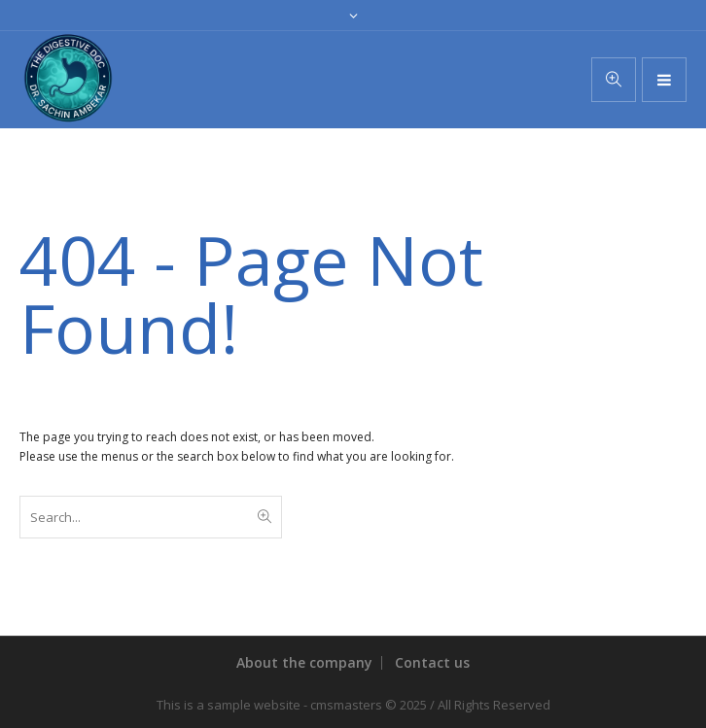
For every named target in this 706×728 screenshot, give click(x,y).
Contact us (432, 662)
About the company (304, 662)
